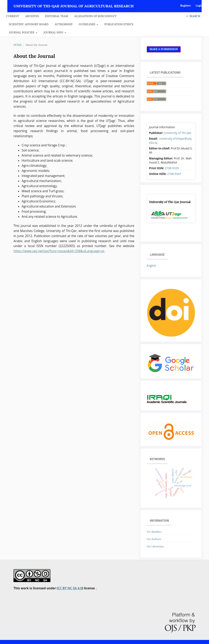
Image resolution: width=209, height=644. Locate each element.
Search (193, 16)
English (151, 266)
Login (199, 6)
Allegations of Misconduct (95, 16)
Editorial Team (57, 16)
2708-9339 (172, 168)
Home (18, 45)
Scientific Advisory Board (29, 24)
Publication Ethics (119, 24)
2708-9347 (174, 174)
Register (186, 6)
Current (13, 16)
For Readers (154, 532)
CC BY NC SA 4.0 (70, 588)
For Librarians (155, 546)
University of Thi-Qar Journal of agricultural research (74, 6)
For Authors (154, 539)
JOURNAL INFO (54, 33)
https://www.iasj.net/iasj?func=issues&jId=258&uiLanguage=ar (59, 251)
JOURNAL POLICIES (22, 33)
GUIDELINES (87, 24)
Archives (32, 16)
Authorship (64, 24)
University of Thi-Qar (178, 133)
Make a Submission (164, 49)
